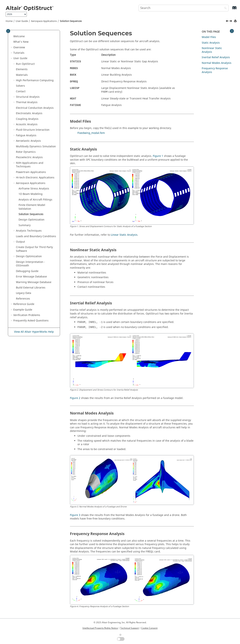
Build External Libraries (31, 288)
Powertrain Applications (31, 172)
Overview (19, 47)
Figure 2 (75, 398)
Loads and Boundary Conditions (36, 236)
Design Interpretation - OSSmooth (30, 264)
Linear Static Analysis (124, 235)
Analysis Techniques (29, 231)
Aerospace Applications (44, 21)
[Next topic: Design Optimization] (231, 22)
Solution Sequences (71, 21)
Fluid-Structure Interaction (33, 130)
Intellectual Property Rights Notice (100, 628)
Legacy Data (24, 293)
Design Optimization (31, 220)
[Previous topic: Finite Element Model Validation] (227, 22)
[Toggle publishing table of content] (8, 31)
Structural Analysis (28, 97)
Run (25, 64)
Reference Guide (24, 304)
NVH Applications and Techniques (30, 165)
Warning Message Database (34, 282)
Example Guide (23, 310)
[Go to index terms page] (230, 10)
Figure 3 (75, 515)
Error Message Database (31, 277)
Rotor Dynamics (26, 152)
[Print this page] (236, 21)
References (23, 299)
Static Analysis (211, 43)
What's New (21, 42)
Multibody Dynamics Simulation (36, 146)
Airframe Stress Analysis (34, 189)
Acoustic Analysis (27, 124)
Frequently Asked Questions (31, 321)
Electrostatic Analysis (29, 113)
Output (20, 242)
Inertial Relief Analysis (216, 57)
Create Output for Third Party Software (34, 249)
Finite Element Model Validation (32, 207)
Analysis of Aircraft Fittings (35, 200)
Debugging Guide (27, 271)
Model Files (209, 37)
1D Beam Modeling (31, 194)
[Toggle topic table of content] (232, 31)
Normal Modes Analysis (217, 63)
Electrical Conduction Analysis (35, 108)
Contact (21, 91)
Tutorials (19, 53)
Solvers (20, 86)
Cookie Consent (149, 628)
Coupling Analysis (27, 119)
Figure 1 (158, 156)
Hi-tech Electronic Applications (35, 178)
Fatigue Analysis (26, 135)
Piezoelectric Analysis (29, 157)
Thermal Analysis (27, 102)
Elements (22, 69)
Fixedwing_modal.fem (91, 133)
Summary (25, 225)
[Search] (224, 8)
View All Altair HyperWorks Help (34, 332)
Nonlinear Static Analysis (212, 50)
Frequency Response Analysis (215, 70)
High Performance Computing (35, 80)
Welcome (19, 36)
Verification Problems (27, 315)
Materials (22, 75)
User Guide (22, 21)
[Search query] (184, 8)
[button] (12, 37)
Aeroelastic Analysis (28, 141)
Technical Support (130, 628)
